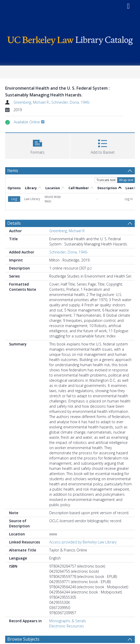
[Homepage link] (70, 40)
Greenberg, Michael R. (31, 102)
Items (13, 171)
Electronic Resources (67, 626)
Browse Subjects (23, 639)
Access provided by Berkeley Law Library (83, 542)
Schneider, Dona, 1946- (71, 102)
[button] (37, 145)
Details (14, 223)
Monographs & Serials (68, 621)
